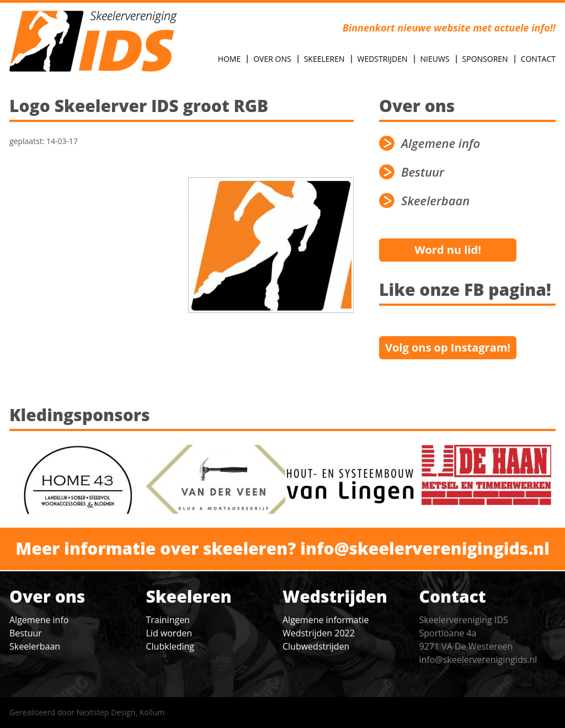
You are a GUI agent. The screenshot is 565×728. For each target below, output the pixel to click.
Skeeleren (324, 59)
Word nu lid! (448, 250)
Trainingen (168, 620)
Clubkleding (170, 646)
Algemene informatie (326, 620)
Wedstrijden (383, 59)
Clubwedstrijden (316, 646)
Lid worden (169, 633)
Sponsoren (485, 59)
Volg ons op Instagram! (448, 347)
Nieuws (435, 59)
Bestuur (423, 172)
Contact (538, 59)
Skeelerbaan (435, 201)
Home (230, 59)
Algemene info (441, 143)
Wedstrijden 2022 (319, 633)
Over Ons (272, 59)
